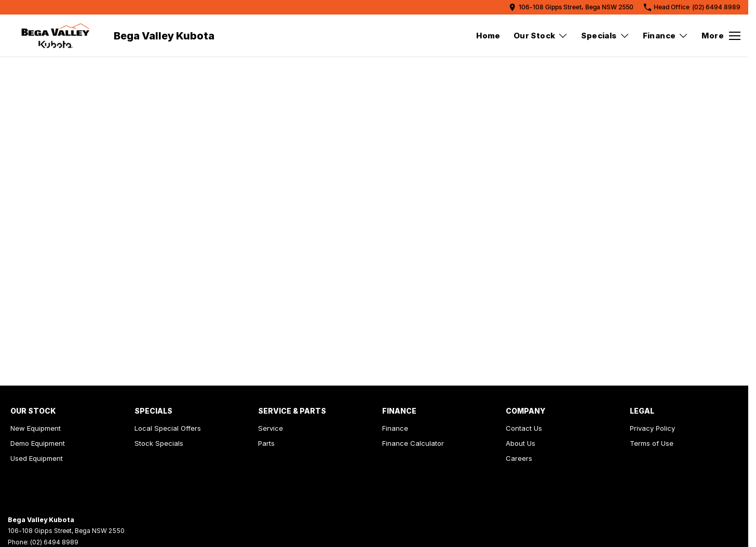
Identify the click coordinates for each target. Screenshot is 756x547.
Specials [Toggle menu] (605, 36)
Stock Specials (159, 443)
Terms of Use (652, 443)
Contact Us (524, 428)
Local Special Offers (168, 428)
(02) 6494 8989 (54, 542)
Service (271, 428)
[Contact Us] (571, 7)
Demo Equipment (38, 443)
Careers (519, 458)
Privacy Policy (652, 428)
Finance (395, 428)
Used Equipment (37, 458)
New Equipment (36, 428)
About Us (521, 443)
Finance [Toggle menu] (666, 36)
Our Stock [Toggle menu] (541, 36)
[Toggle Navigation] (721, 36)
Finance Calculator (413, 443)
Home (488, 36)
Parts (266, 443)
